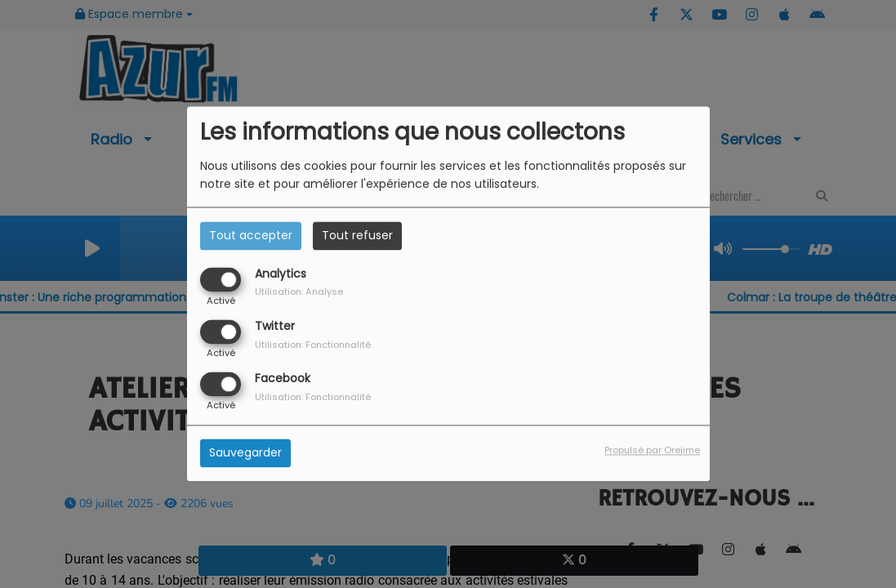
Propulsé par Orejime (652, 451)
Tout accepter (251, 235)
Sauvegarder (245, 453)
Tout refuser (357, 235)
